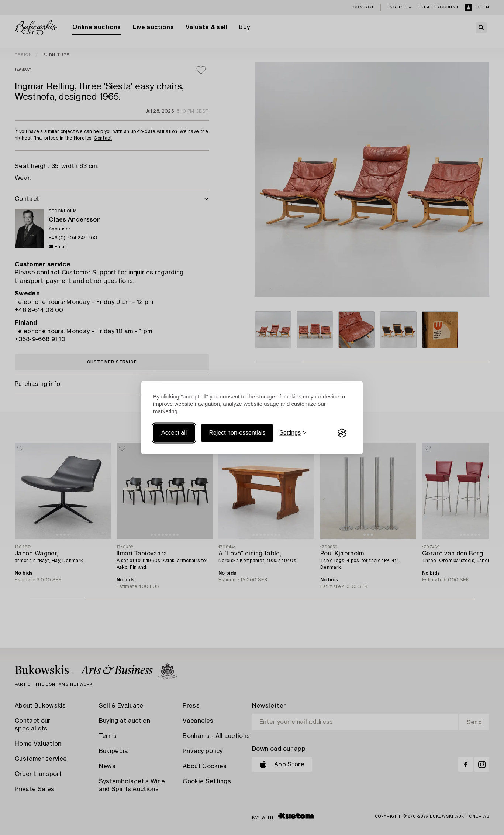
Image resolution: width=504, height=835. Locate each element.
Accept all (174, 433)
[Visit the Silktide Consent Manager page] (342, 433)
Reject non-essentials (237, 433)
